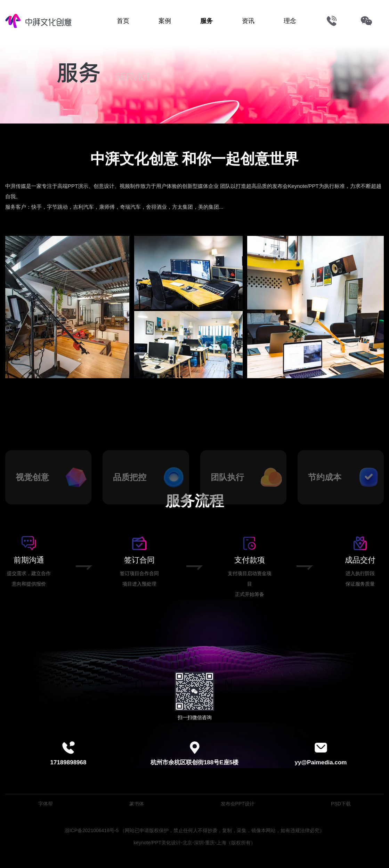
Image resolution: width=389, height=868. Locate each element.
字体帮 (46, 804)
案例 (165, 21)
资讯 (248, 21)
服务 (206, 21)
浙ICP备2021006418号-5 (92, 830)
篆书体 (137, 804)
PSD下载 (341, 804)
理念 (290, 21)
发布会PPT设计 (238, 804)
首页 (123, 21)
